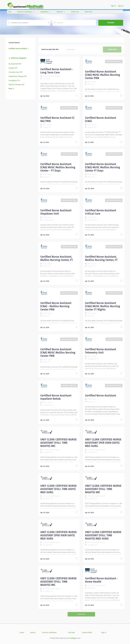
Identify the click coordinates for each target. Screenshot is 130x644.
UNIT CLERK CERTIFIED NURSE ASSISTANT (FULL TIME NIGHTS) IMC (58, 443)
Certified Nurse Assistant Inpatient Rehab (56, 397)
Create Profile (87, 632)
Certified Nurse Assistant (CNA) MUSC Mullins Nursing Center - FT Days (58, 167)
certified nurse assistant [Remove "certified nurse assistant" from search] (18, 48)
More (11, 89)
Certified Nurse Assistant (101, 396)
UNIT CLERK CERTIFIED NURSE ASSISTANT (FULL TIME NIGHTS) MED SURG (103, 535)
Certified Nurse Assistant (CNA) (101, 119)
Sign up (121, 6)
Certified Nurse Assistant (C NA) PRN (57, 119)
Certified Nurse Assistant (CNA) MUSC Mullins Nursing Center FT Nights (102, 306)
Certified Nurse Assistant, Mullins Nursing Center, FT (57, 258)
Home (22, 632)
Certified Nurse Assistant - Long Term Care (57, 71)
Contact (33, 632)
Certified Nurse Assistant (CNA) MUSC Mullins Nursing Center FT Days (102, 167)
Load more (81, 614)
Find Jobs (111, 23)
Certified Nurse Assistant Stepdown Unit (56, 212)
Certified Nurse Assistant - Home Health (101, 580)
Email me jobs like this (50, 49)
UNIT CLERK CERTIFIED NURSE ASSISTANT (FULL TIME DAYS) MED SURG (58, 489)
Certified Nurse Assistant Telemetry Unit (101, 351)
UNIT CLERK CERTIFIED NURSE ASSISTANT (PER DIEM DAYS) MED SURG (103, 443)
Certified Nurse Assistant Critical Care (101, 212)
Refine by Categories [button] (19, 58)
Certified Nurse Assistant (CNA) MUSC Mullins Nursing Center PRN (102, 75)
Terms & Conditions (49, 632)
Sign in (113, 6)
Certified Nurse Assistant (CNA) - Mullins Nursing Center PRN (56, 306)
